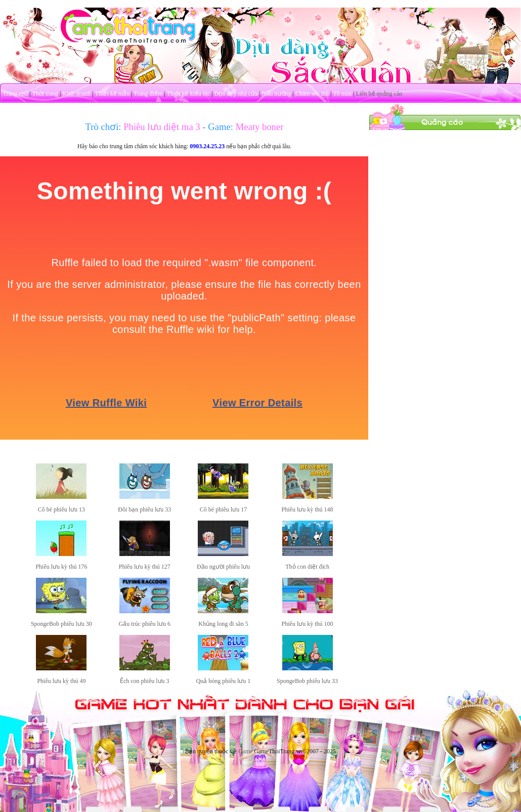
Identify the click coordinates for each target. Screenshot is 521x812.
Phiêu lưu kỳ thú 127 (145, 567)
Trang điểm (148, 94)
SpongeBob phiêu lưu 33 (307, 681)
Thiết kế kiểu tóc (188, 94)
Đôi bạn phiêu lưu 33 (144, 509)
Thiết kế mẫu (112, 94)
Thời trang (45, 94)
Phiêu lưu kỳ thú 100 (308, 624)
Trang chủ (16, 94)
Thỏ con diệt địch (307, 567)
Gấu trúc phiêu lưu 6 (145, 624)
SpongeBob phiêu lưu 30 (61, 624)
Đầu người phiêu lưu (223, 567)
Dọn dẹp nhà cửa (236, 94)
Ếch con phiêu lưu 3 (145, 681)
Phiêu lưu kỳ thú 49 (61, 681)
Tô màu (342, 94)
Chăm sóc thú (312, 94)
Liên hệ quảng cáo (379, 94)
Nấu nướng (277, 94)
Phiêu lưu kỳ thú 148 (308, 509)
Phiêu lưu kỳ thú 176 (61, 567)
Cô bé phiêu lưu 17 (223, 509)
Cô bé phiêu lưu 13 (61, 509)
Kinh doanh (76, 94)
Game (246, 751)
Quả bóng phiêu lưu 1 (224, 681)
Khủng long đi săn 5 (223, 624)
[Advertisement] (445, 194)
